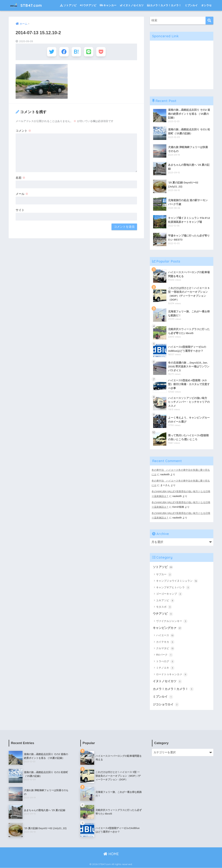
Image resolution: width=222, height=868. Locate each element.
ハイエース (165, 636)
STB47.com (26, 5)
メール (22, 194)
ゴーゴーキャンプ (169, 594)
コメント (23, 131)
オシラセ (206, 5)
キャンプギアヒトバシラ (173, 588)
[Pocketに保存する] (102, 52)
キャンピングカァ (167, 628)
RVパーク (165, 655)
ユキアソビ (165, 601)
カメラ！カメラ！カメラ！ (164, 5)
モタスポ (164, 607)
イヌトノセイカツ (132, 5)
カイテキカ (165, 642)
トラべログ (165, 661)
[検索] (209, 21)
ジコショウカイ (166, 705)
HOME (111, 854)
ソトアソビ (68, 5)
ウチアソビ (88, 5)
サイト (20, 211)
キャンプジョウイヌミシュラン (177, 581)
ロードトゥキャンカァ (172, 675)
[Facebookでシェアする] (64, 52)
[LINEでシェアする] (89, 52)
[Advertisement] (182, 65)
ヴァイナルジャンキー (172, 621)
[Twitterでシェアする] (51, 52)
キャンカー (108, 5)
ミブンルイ (191, 5)
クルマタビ (165, 649)
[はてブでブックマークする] (76, 52)
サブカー (164, 575)
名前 (20, 178)
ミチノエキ (165, 668)
